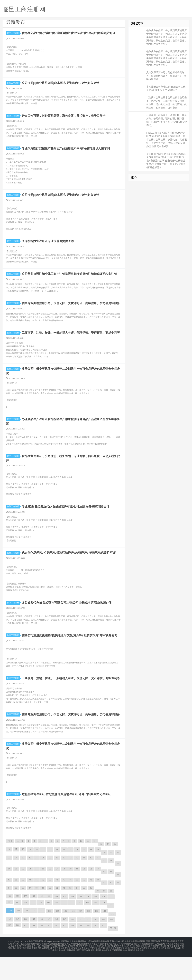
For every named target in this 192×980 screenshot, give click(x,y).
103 (33, 920)
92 (64, 912)
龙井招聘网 (106, 974)
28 (91, 874)
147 (49, 944)
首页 (10, 865)
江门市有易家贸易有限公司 (140, 972)
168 (104, 950)
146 (41, 944)
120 (56, 927)
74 (57, 904)
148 (57, 944)
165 (80, 950)
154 (104, 944)
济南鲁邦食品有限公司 (42, 972)
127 (111, 930)
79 (91, 904)
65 (111, 896)
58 (64, 893)
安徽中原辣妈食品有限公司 (54, 968)
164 (72, 950)
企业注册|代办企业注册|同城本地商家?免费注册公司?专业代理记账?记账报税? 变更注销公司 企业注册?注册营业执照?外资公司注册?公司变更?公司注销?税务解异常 (166, 161)
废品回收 (82, 966)
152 (88, 944)
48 (111, 885)
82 (111, 907)
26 (77, 874)
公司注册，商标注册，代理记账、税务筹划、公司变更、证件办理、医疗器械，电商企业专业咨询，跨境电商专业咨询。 (167, 120)
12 (95, 865)
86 (23, 912)
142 (10, 944)
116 (25, 927)
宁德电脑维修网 (43, 970)
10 (81, 865)
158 (25, 950)
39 (50, 882)
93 (70, 912)
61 (84, 893)
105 (49, 920)
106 (57, 921)
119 (49, 927)
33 (9, 882)
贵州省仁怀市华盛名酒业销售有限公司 (96, 970)
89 (43, 912)
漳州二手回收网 (174, 972)
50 (9, 893)
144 (25, 944)
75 (64, 904)
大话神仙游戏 (73, 968)
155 (111, 944)
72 (43, 904)
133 (50, 935)
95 (84, 912)
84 (9, 912)
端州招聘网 (130, 966)
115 (18, 927)
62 (91, 893)
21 (43, 874)
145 (33, 944)
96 (91, 912)
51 (16, 893)
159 (33, 950)
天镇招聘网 (117, 974)
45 (91, 882)
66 (118, 899)
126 (103, 927)
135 (65, 935)
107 (65, 921)
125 (95, 927)
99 (111, 915)
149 (65, 944)
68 (16, 904)
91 (57, 912)
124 (87, 927)
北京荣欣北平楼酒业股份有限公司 (154, 970)
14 (108, 868)
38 (43, 882)
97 (98, 915)
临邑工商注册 (14, 33)
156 (10, 949)
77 (77, 904)
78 (84, 904)
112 (103, 921)
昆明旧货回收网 (153, 966)
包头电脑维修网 (28, 970)
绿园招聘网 (139, 974)
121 (64, 927)
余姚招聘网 (128, 974)
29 (98, 874)
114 (10, 926)
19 (30, 874)
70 (30, 904)
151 (80, 944)
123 (80, 927)
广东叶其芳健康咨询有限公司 (114, 972)
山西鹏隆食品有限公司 (89, 968)
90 (50, 912)
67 (9, 904)
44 (84, 882)
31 (111, 877)
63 (98, 893)
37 (36, 882)
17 (16, 874)
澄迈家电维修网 (58, 970)
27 (84, 874)
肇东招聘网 (96, 974)
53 (30, 893)
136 (73, 935)
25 (70, 874)
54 (36, 893)
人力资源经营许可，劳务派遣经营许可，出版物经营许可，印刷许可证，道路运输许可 (167, 76)
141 (112, 938)
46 (98, 882)
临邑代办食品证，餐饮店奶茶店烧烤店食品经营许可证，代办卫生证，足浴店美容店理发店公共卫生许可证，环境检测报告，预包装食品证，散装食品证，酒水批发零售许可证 (167, 37)
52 (23, 893)
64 (104, 896)
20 (36, 874)
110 (88, 921)
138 (89, 935)
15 (115, 868)
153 (96, 944)
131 (34, 935)
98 (104, 915)
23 (57, 874)
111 (96, 921)
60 (77, 893)
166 (88, 950)
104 (41, 920)
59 (70, 893)
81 (104, 907)
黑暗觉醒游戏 (72, 970)
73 (50, 904)
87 (30, 912)
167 (96, 950)
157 (18, 949)
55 (43, 893)
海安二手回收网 (159, 972)
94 (77, 912)
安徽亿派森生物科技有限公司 (87, 972)
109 (80, 921)
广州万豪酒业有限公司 (63, 972)
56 (50, 893)
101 (18, 920)
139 (96, 935)
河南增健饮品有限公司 (131, 968)
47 (104, 885)
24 (64, 874)
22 (50, 874)
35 (23, 882)
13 (101, 868)
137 (81, 935)
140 (104, 935)
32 (118, 877)
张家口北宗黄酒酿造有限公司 (28, 968)
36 (30, 882)
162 (57, 950)
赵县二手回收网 (68, 974)
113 (111, 921)
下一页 (113, 953)
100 (10, 920)
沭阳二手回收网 (83, 974)
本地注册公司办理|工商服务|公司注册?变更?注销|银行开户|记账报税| (166, 88)
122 (72, 927)
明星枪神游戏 (148, 968)
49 (118, 888)
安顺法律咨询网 (117, 966)
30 (104, 877)
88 (36, 912)
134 (57, 935)
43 (77, 882)
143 (18, 944)
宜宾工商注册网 (168, 966)
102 (25, 920)
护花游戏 (91, 966)
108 (72, 921)
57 (57, 893)
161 (49, 950)
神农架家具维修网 (173, 968)
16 (9, 874)
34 (16, 882)
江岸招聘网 (140, 966)
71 (36, 904)
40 (57, 882)
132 (42, 935)
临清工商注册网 (24, 972)
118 (41, 927)
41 (64, 882)
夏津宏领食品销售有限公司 (126, 970)
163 (65, 950)
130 (26, 935)
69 (23, 904)
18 (23, 874)
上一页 (20, 865)
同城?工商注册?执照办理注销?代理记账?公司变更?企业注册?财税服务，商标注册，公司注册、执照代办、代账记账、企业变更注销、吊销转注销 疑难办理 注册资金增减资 (167, 140)
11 (88, 865)
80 (98, 904)
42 (70, 882)
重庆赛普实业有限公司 (110, 968)
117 (33, 927)
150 (72, 944)
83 (118, 907)
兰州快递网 (160, 968)
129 (18, 935)
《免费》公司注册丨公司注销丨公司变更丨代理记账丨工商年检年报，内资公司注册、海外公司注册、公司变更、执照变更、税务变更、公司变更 (167, 103)
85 (16, 912)
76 (70, 904)
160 (41, 950)
